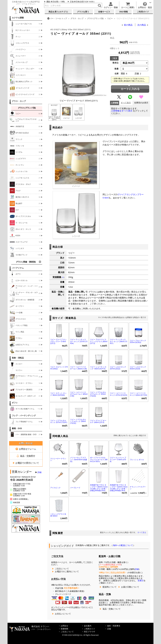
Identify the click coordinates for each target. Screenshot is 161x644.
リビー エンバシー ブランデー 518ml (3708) (118, 459)
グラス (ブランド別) (95, 18)
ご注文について (62, 569)
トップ (58, 18)
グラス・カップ (19, 101)
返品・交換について (112, 609)
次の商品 (142, 25)
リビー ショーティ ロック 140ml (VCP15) (98, 368)
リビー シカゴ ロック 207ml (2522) (118, 368)
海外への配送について (123, 545)
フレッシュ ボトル (137, 460)
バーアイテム (18, 268)
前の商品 (129, 25)
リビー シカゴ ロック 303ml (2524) (138, 368)
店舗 (72, 2)
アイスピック (55, 488)
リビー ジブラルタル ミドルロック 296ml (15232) (78, 421)
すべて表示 (126, 103)
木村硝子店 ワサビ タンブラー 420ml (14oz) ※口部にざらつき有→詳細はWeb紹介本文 (119, 488)
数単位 (116, 63)
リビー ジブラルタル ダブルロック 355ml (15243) (98, 394)
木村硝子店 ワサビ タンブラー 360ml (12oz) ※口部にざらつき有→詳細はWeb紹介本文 (99, 488)
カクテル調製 (18, 18)
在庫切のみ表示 (141, 103)
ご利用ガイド (89, 629)
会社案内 (88, 626)
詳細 (39, 472)
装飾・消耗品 (18, 358)
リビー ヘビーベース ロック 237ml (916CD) (118, 394)
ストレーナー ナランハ (58, 459)
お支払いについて (63, 614)
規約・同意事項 (114, 626)
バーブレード (75, 488)
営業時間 (64, 629)
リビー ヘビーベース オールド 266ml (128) (78, 368)
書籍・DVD (17, 428)
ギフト (15, 403)
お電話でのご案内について (67, 572)
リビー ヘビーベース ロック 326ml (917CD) (138, 394)
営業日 (141, 581)
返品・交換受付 (26, 456)
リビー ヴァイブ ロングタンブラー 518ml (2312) (58, 341)
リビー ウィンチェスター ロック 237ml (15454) (79, 341)
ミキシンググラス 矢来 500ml (58, 515)
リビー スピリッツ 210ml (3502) (59, 368)
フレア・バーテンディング (24, 416)
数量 (117, 69)
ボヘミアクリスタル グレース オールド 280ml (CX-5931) (99, 459)
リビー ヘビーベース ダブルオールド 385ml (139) (79, 394)
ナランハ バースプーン (138, 488)
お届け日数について (130, 587)
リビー (110, 18)
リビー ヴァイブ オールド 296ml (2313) (98, 421)
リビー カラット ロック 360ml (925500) (58, 394)
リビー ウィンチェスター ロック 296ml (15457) (118, 341)
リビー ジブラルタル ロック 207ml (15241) (59, 421)
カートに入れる (130, 89)
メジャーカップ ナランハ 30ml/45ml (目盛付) (79, 459)
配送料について (110, 587)
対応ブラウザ (89, 632)
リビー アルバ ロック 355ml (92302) (138, 341)
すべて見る (142, 532)
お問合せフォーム (26, 449)
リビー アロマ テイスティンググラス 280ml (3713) (99, 341)
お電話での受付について (26, 463)
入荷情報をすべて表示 (122, 111)
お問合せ (64, 626)
